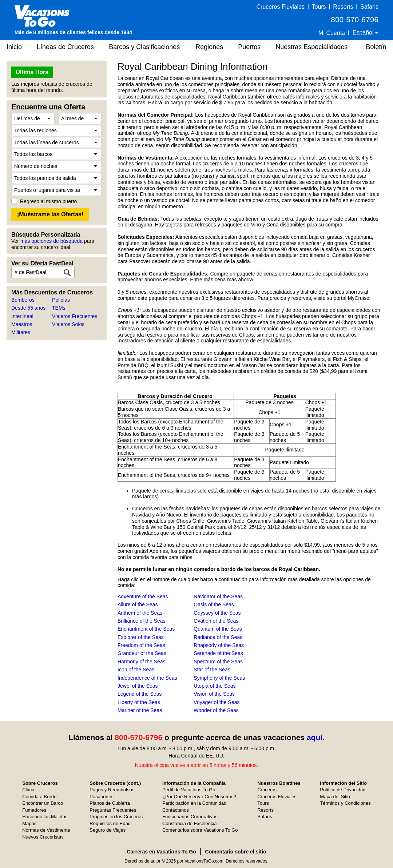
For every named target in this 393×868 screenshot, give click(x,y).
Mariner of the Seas (140, 710)
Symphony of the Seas (219, 678)
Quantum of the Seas (218, 629)
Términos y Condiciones (345, 803)
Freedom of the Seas (141, 645)
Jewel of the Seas (138, 686)
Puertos (249, 47)
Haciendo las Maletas (45, 817)
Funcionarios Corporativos (190, 817)
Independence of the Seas (147, 678)
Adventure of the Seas (143, 596)
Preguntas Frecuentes (113, 810)
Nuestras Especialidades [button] (311, 47)
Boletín (376, 47)
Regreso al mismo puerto (48, 201)
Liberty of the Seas (139, 702)
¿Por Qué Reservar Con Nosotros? (199, 797)
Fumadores (34, 810)
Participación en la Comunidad (194, 803)
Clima (28, 790)
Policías (61, 300)
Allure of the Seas (138, 604)
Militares (21, 332)
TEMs (59, 308)
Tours (319, 7)
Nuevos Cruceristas (43, 837)
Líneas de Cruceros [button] (65, 47)
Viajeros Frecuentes (75, 316)
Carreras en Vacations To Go (161, 852)
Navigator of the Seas (218, 596)
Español (364, 33)
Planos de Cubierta (110, 803)
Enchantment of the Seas (146, 629)
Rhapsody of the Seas (219, 645)
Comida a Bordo (39, 797)
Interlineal (22, 316)
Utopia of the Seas (215, 686)
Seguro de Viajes (108, 830)
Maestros (22, 324)
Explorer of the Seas (141, 637)
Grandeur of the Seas (142, 653)
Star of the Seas (212, 670)
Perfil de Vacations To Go (189, 790)
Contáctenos (176, 810)
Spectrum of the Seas (218, 662)
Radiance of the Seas (218, 637)
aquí (315, 737)
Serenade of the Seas (218, 653)
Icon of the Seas (136, 670)
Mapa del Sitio (335, 797)
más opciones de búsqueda (51, 241)
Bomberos (23, 300)
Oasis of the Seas (214, 604)
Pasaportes (102, 797)
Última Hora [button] (32, 72)
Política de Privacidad (343, 790)
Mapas (29, 823)
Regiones (209, 47)
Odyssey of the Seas (217, 613)
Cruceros (267, 790)
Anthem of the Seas (140, 613)
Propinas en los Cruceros (116, 817)
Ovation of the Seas (216, 621)
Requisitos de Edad (110, 823)
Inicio (14, 47)
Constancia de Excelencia (190, 823)
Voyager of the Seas (217, 702)
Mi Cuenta (332, 33)
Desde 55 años (28, 308)
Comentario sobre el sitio (236, 852)
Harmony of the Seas (142, 662)
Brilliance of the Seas (142, 621)
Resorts (343, 7)
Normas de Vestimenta (46, 830)
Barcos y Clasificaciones (144, 47)
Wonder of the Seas (216, 710)
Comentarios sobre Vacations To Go (200, 830)
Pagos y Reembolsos (112, 790)
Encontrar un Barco (43, 803)
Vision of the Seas (214, 694)
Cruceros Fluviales (281, 7)
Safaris (369, 7)
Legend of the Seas (140, 694)
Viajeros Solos (68, 324)
